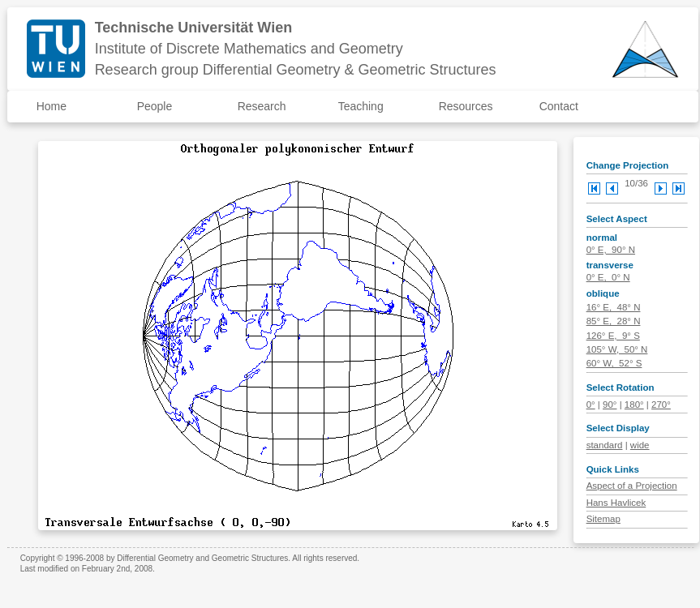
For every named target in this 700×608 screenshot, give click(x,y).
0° (591, 405)
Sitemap (603, 519)
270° (661, 405)
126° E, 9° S (613, 336)
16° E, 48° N (614, 307)
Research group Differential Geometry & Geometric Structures (296, 70)
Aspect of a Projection (632, 486)
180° (634, 405)
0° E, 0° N (608, 277)
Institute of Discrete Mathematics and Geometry (249, 49)
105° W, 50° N (617, 349)
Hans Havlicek (616, 503)
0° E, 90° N (611, 250)
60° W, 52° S (614, 363)
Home (52, 106)
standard (605, 445)
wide (640, 445)
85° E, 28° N (614, 321)
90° (610, 405)
